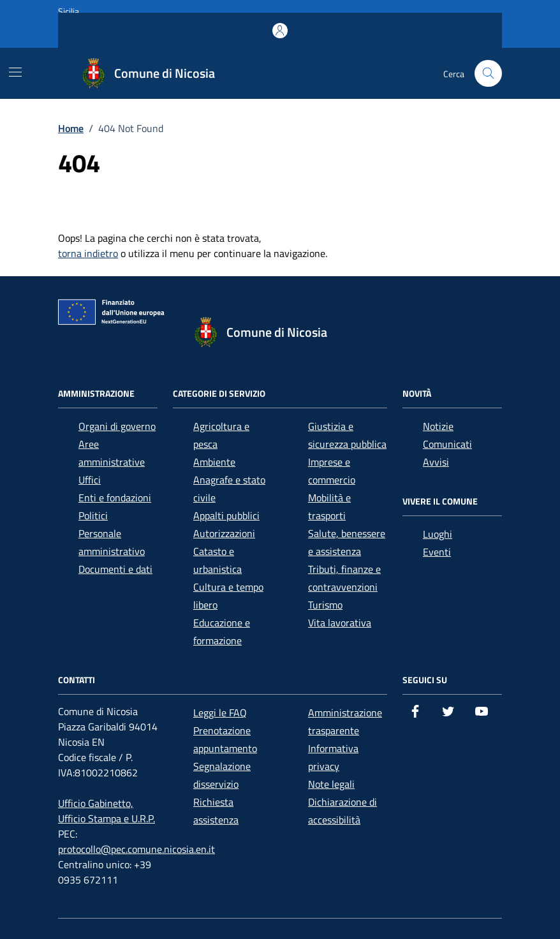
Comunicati (447, 444)
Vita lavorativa (340, 623)
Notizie (438, 426)
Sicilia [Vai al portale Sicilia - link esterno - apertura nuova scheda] (69, 11)
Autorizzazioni (224, 533)
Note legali (331, 784)
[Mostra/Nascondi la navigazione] (15, 72)
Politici (93, 515)
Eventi (437, 552)
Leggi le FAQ (220, 713)
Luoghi (438, 534)
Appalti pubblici (226, 515)
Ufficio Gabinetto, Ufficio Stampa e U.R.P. (107, 811)
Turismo (325, 605)
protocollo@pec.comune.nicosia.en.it (136, 849)
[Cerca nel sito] (488, 74)
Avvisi (436, 462)
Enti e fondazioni (115, 498)
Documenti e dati (115, 569)
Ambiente (214, 462)
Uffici (90, 480)
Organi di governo (117, 426)
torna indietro (88, 253)
